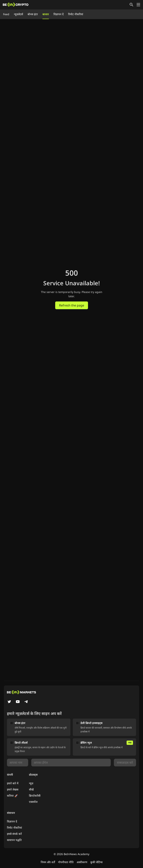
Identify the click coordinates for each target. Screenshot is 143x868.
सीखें (31, 789)
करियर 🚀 (12, 796)
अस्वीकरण (82, 862)
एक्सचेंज (33, 802)
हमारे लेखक (13, 789)
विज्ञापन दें (58, 14)
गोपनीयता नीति (66, 862)
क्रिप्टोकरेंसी (35, 796)
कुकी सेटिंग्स (96, 862)
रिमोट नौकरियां (76, 14)
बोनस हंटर (33, 14)
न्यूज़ (31, 783)
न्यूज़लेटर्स (18, 14)
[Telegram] (26, 702)
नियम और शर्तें (48, 862)
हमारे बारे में (13, 783)
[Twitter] (9, 702)
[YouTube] (18, 702)
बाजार (46, 14)
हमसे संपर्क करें (14, 834)
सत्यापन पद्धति (14, 840)
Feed (6, 14)
